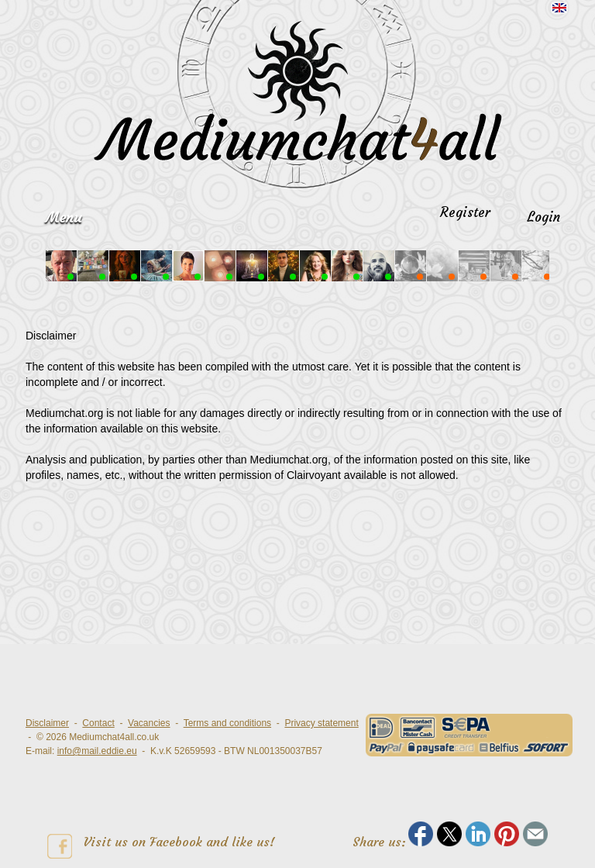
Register (465, 212)
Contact (98, 723)
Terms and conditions (227, 723)
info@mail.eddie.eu (97, 751)
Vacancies (149, 723)
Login (544, 217)
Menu (64, 217)
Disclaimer (47, 723)
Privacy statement (321, 723)
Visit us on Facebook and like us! (161, 846)
